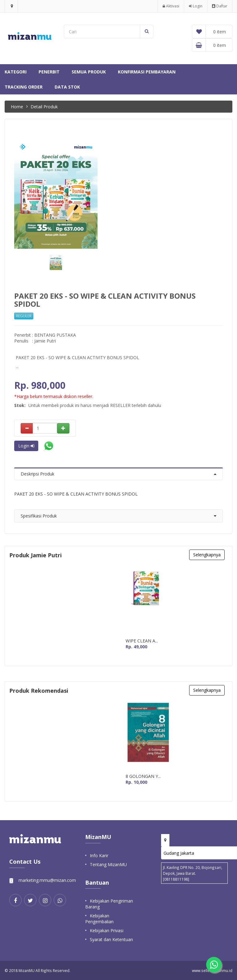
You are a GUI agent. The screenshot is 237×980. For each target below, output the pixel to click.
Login (196, 6)
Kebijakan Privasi (107, 930)
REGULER (24, 316)
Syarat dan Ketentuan (111, 939)
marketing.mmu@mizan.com (47, 880)
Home (17, 107)
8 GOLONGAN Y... (143, 776)
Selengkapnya (207, 555)
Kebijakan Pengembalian (99, 919)
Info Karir (99, 855)
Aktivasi (171, 6)
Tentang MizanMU (108, 864)
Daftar (220, 6)
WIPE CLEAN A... (142, 641)
